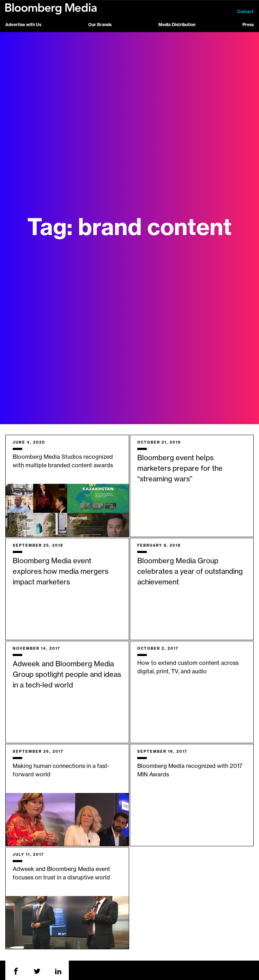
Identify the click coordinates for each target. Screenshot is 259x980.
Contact (245, 12)
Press (248, 25)
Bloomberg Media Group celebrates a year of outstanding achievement (190, 572)
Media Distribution (177, 25)
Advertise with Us (23, 25)
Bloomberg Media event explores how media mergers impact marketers (61, 572)
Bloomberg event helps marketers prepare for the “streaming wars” (180, 469)
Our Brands (100, 25)
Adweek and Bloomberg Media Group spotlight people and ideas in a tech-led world (67, 675)
